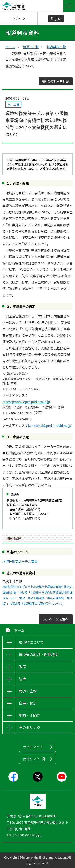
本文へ (17, 18)
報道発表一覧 (56, 47)
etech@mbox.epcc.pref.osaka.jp (26, 402)
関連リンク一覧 (34, 759)
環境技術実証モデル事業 (20, 561)
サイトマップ (33, 747)
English (56, 18)
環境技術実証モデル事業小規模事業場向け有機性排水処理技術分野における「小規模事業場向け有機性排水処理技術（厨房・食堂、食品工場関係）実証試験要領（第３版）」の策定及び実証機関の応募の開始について (37, 595)
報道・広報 (31, 47)
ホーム (10, 47)
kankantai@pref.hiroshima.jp (50, 425)
